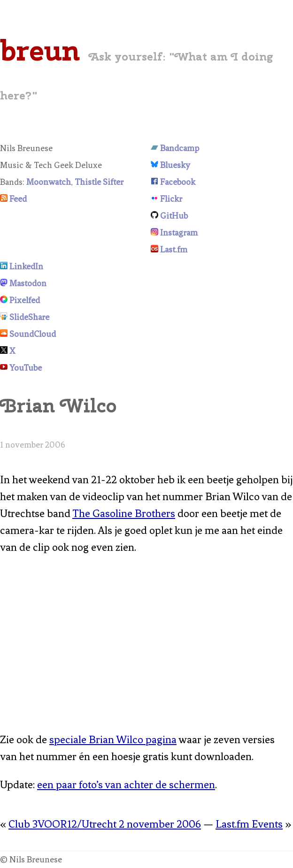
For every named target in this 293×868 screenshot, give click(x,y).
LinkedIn (26, 266)
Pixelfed (25, 300)
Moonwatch (49, 182)
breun (40, 50)
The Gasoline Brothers (124, 514)
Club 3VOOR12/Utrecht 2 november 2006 (105, 824)
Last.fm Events (249, 824)
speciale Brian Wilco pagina (113, 740)
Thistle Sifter (99, 182)
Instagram (179, 233)
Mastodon (28, 283)
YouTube (26, 368)
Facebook (178, 182)
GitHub (174, 216)
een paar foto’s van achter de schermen (126, 785)
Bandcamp (180, 148)
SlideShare (29, 317)
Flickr (171, 199)
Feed (18, 199)
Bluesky (175, 165)
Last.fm (174, 250)
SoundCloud (33, 334)
